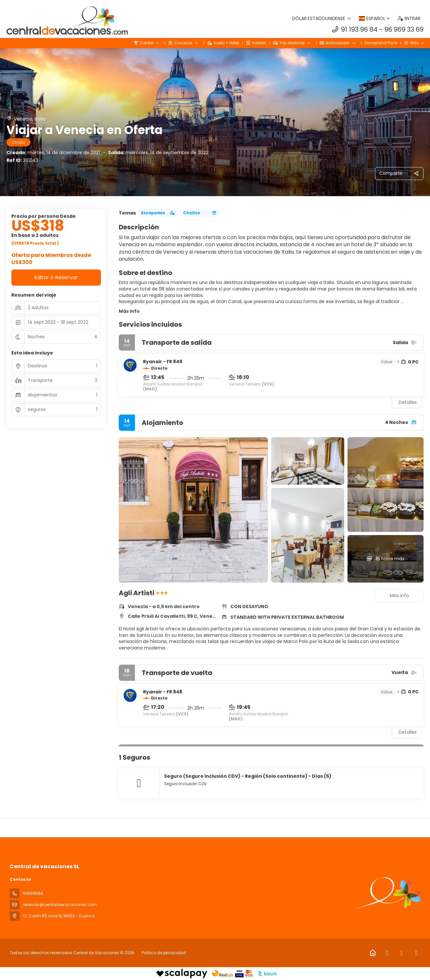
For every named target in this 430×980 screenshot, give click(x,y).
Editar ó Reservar (56, 277)
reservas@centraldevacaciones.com (60, 905)
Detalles (408, 402)
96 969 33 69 (404, 29)
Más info (129, 311)
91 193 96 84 (359, 29)
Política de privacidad (164, 953)
